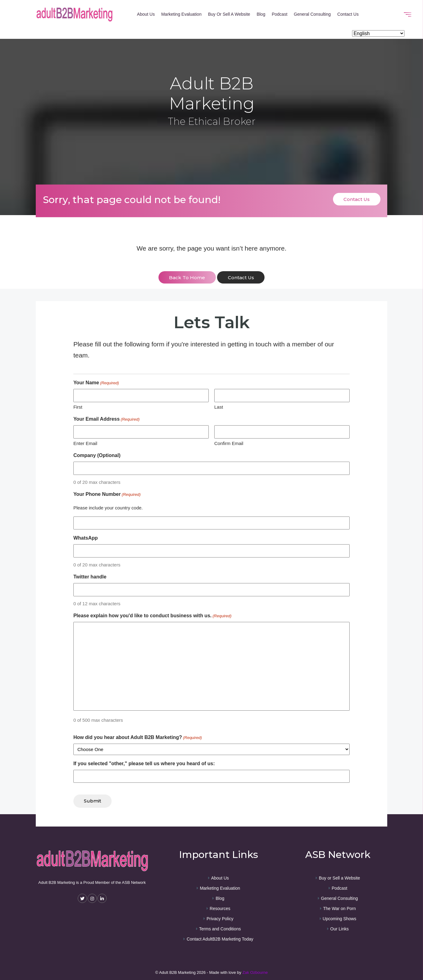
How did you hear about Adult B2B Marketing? (138, 737)
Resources (220, 908)
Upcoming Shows (340, 918)
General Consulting (312, 14)
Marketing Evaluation (181, 14)
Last (219, 407)
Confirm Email (229, 443)
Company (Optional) (97, 455)
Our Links (339, 928)
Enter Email (85, 443)
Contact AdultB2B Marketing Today (220, 938)
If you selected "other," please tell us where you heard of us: (144, 763)
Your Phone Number (107, 495)
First (78, 407)
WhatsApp (86, 538)
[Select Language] (378, 34)
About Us (146, 14)
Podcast (279, 14)
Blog (261, 14)
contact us (241, 278)
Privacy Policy (220, 918)
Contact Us (348, 14)
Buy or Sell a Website (229, 14)
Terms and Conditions (220, 928)
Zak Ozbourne (255, 972)
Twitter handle (90, 577)
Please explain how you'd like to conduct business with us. (152, 616)
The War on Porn (339, 908)
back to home (187, 278)
